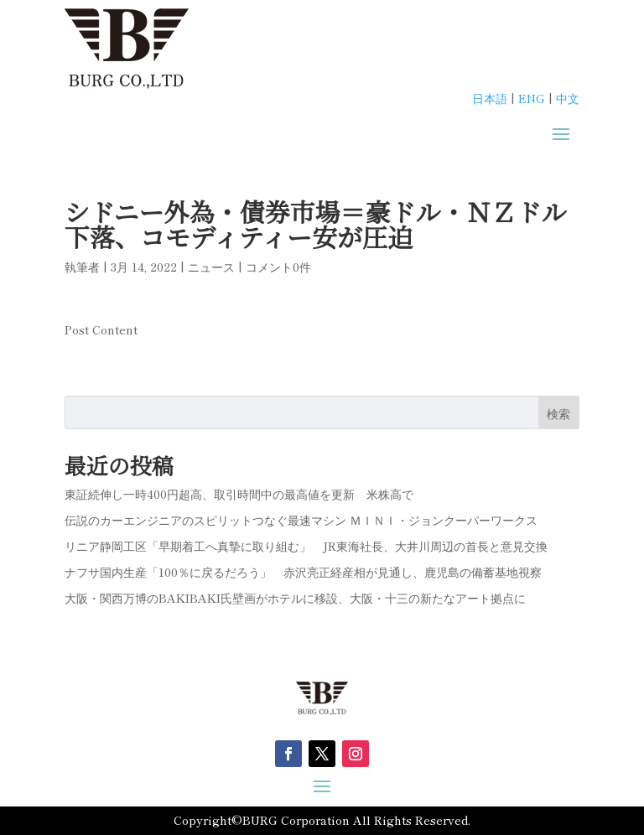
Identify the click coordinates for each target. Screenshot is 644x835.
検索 (558, 413)
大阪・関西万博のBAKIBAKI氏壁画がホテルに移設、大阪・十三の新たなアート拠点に (295, 598)
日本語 (490, 98)
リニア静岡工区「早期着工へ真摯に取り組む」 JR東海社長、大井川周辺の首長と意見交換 (306, 546)
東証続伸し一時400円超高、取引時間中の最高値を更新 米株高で (239, 494)
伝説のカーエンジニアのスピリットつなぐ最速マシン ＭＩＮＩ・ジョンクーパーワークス (301, 520)
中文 (568, 98)
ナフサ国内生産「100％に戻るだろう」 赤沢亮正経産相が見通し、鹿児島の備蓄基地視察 (303, 572)
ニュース (211, 267)
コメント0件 (278, 267)
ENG (532, 98)
